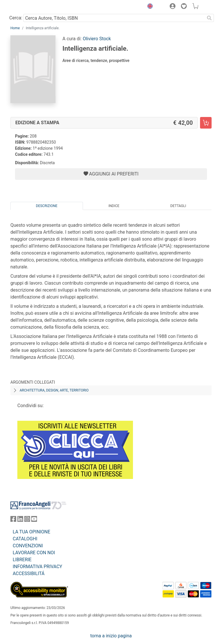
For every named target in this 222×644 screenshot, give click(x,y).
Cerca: (16, 18)
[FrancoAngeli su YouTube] (34, 520)
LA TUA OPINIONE (32, 532)
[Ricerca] (209, 18)
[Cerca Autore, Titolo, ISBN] (114, 18)
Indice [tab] (114, 206)
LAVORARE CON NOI (34, 553)
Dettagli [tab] (178, 206)
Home (15, 28)
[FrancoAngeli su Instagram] (27, 520)
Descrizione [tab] (47, 206)
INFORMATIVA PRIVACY (37, 567)
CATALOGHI (25, 539)
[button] (149, 7)
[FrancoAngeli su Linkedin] (20, 520)
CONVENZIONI (28, 546)
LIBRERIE (22, 560)
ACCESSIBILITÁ (29, 573)
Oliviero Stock (97, 39)
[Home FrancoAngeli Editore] (30, 7)
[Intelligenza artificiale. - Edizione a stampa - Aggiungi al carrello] (206, 123)
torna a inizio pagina (111, 636)
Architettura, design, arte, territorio (54, 390)
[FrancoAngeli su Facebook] (13, 520)
